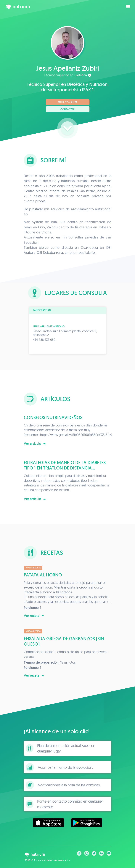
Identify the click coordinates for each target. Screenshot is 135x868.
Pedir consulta (67, 102)
